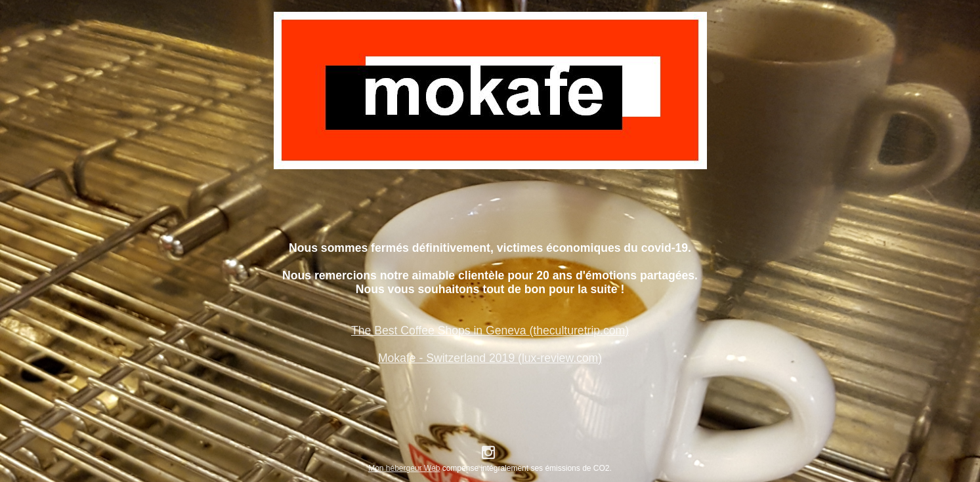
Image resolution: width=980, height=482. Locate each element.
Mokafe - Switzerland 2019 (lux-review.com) (490, 358)
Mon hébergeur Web (404, 468)
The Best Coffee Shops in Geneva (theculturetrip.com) (490, 331)
